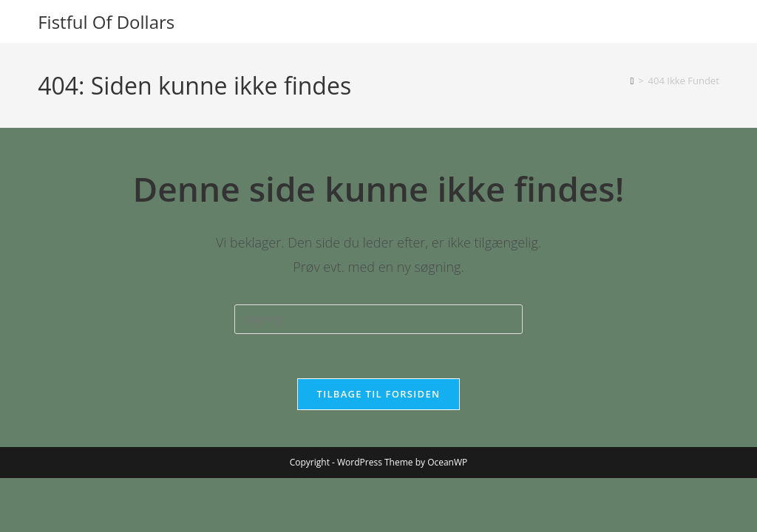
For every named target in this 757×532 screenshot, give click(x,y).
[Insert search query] (378, 319)
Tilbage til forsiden (379, 394)
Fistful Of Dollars (106, 22)
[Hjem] (632, 81)
